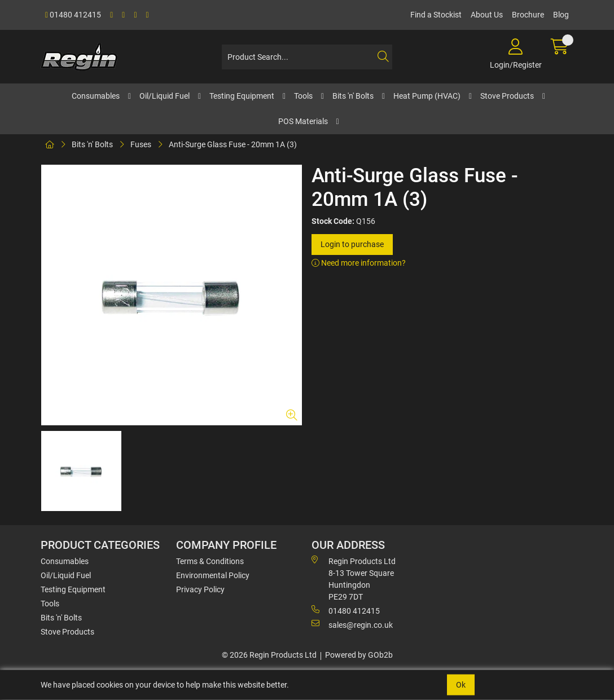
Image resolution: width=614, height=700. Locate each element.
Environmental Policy (213, 575)
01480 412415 (73, 15)
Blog (561, 15)
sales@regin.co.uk (352, 624)
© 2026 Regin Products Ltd (269, 655)
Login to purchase (352, 244)
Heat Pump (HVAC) (427, 96)
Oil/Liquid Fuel (165, 96)
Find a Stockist (436, 15)
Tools (303, 96)
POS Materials (303, 121)
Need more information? (359, 263)
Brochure (528, 15)
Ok (461, 685)
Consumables (96, 96)
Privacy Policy (200, 589)
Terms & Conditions (210, 561)
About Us (487, 15)
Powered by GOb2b (359, 655)
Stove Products (507, 96)
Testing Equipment (242, 96)
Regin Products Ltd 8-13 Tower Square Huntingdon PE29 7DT (354, 578)
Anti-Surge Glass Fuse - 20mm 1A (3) (233, 144)
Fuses (141, 144)
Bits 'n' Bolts (353, 96)
